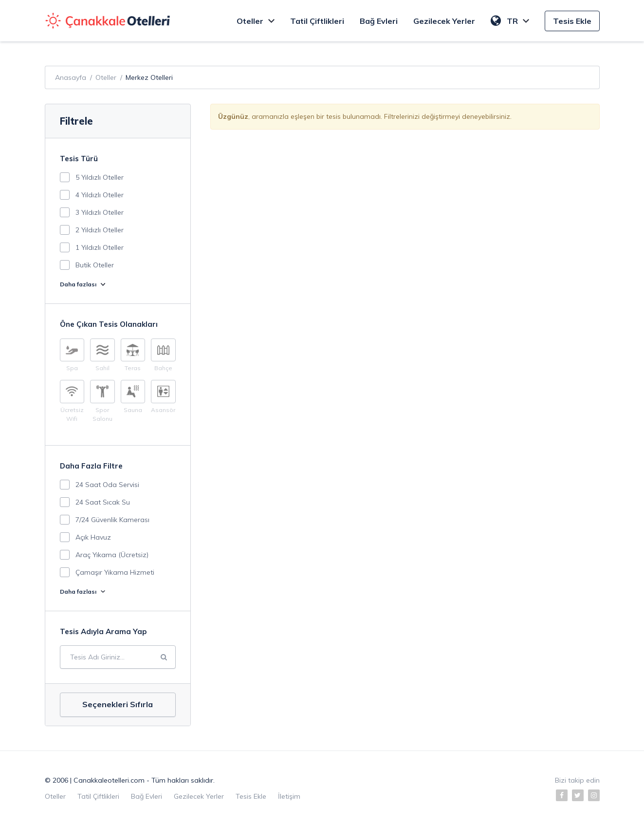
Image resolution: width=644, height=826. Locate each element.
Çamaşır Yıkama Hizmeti (115, 572)
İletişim (289, 796)
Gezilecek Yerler (444, 21)
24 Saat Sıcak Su (103, 502)
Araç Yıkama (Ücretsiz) (112, 555)
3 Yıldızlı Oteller (100, 212)
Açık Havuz (93, 537)
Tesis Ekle (572, 21)
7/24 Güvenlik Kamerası (112, 520)
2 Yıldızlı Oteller (100, 230)
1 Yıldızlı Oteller (100, 247)
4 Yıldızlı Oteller (100, 195)
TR (510, 21)
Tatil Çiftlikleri (317, 21)
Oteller (256, 21)
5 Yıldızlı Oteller (100, 177)
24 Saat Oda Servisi (107, 485)
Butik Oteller (95, 265)
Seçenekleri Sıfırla (118, 704)
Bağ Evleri (379, 21)
